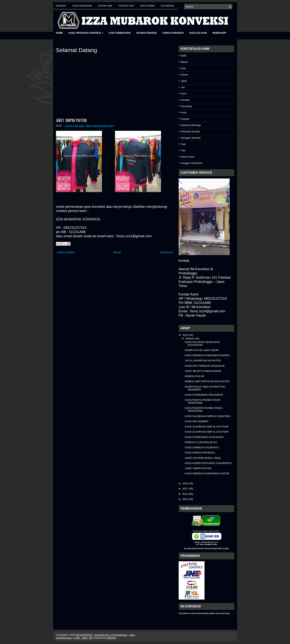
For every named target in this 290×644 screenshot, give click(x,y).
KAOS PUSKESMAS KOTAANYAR (204, 437)
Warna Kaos (188, 157)
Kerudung (186, 106)
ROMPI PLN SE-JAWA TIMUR (202, 350)
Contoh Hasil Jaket (74, 126)
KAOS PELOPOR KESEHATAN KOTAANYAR (202, 344)
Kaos (184, 94)
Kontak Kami (105, 6)
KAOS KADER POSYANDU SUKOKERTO (208, 463)
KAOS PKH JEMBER (197, 421)
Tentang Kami (126, 6)
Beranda (61, 6)
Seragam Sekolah (191, 138)
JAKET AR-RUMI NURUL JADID (203, 458)
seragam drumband (192, 163)
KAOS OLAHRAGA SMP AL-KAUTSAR (207, 432)
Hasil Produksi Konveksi (87, 32)
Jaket (88, 126)
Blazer (184, 62)
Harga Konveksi (173, 33)
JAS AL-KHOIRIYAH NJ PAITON (203, 360)
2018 (186, 483)
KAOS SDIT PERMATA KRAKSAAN (205, 366)
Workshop (219, 33)
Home (59, 33)
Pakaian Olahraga (191, 125)
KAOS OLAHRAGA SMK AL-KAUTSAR (207, 427)
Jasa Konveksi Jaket (103, 126)
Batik (184, 56)
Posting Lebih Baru (66, 252)
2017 (186, 489)
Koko (184, 113)
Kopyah (185, 119)
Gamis (185, 75)
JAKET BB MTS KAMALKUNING (203, 371)
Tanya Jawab (147, 6)
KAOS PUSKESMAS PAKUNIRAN (204, 395)
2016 (186, 494)
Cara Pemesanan (82, 6)
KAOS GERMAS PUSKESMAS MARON (207, 355)
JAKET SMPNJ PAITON (71, 120)
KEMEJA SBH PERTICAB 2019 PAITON (207, 381)
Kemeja (185, 100)
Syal (183, 144)
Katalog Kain (198, 33)
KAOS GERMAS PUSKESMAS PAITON (207, 473)
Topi (183, 150)
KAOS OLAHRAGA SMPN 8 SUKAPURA (208, 416)
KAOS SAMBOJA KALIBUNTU (202, 447)
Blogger (112, 638)
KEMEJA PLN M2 (195, 376)
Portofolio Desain (190, 131)
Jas (183, 87)
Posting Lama (166, 252)
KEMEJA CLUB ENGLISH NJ (201, 442)
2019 (186, 335)
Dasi (183, 68)
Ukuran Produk (147, 33)
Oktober (190, 338)
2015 (186, 499)
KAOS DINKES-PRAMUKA (200, 453)
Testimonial (167, 6)
